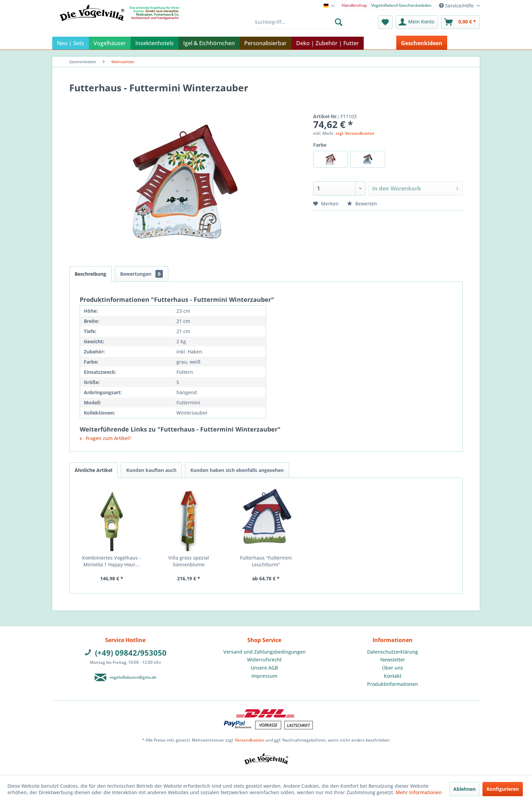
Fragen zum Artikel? (105, 438)
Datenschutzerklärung (393, 652)
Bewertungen (141, 274)
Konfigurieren (503, 789)
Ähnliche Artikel (93, 470)
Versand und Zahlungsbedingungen (264, 652)
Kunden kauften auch (151, 470)
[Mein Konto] (417, 22)
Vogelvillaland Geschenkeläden (401, 5)
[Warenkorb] (460, 22)
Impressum (264, 676)
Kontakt (393, 676)
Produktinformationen (393, 684)
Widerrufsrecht (264, 660)
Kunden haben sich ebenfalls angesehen (237, 470)
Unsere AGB (264, 668)
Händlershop (354, 5)
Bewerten (362, 204)
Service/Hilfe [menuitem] (457, 6)
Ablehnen (464, 789)
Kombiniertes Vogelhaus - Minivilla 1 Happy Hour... (111, 561)
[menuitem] (354, 5)
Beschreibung (90, 274)
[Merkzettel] (385, 22)
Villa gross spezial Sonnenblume (189, 561)
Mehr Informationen (419, 792)
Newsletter (393, 660)
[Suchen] (339, 22)
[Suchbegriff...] (299, 22)
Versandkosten (250, 740)
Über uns (393, 668)
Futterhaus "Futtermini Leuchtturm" (266, 561)
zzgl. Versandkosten (355, 133)
